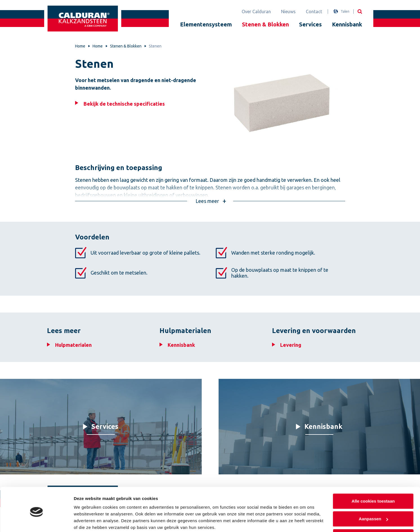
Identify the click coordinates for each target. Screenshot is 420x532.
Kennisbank (347, 24)
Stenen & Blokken (265, 24)
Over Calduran (256, 12)
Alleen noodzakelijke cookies (373, 515)
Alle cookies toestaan (373, 479)
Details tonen (87, 521)
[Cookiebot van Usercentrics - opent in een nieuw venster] (36, 521)
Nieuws (288, 12)
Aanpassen (373, 497)
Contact (314, 12)
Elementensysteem (206, 24)
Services (310, 24)
